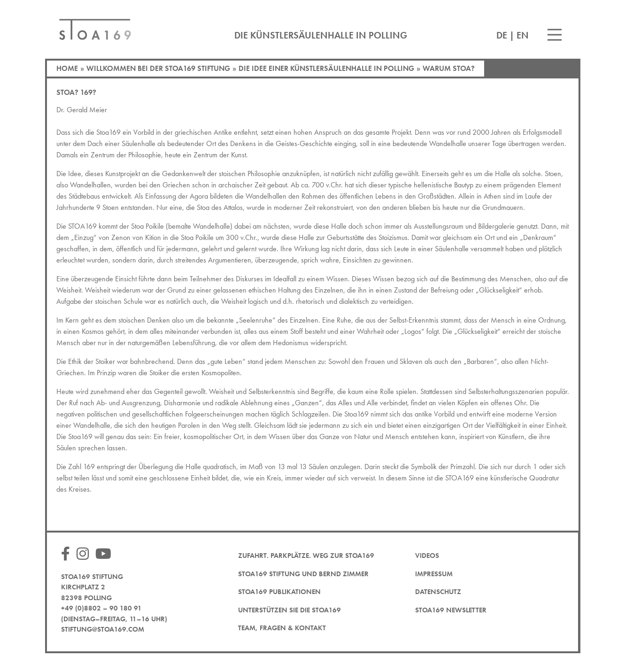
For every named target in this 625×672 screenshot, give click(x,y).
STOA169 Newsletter (451, 610)
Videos (427, 556)
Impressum (434, 574)
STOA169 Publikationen (279, 592)
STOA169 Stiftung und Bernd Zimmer (303, 574)
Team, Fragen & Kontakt (282, 628)
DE (502, 35)
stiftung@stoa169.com (103, 629)
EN (523, 35)
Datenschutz (438, 592)
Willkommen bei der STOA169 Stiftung (158, 68)
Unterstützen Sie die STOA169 (289, 610)
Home (67, 68)
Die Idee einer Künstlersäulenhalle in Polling (326, 68)
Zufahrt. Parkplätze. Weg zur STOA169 (306, 556)
